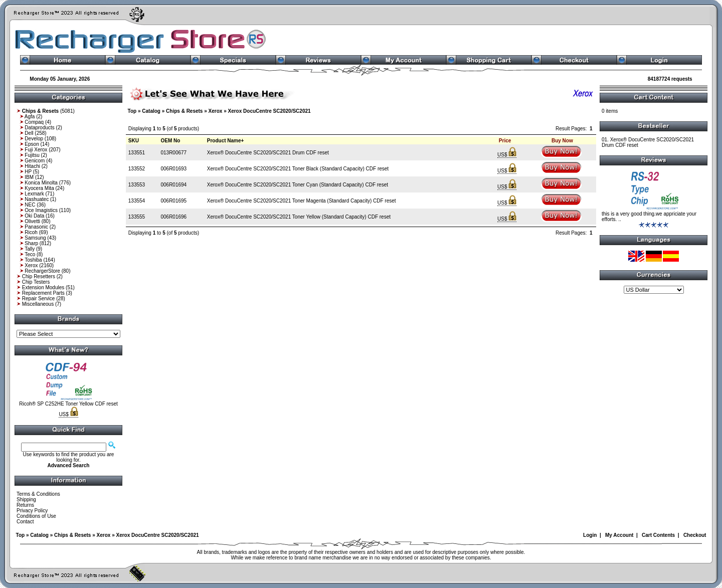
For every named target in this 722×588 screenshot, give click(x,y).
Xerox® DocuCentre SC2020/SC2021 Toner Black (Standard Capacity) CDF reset (298, 169)
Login (590, 535)
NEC (30, 205)
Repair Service (39, 299)
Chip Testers (36, 282)
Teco (30, 254)
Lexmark (34, 194)
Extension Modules (43, 287)
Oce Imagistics (41, 210)
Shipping (26, 500)
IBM (29, 177)
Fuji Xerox (36, 150)
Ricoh (31, 232)
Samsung (35, 238)
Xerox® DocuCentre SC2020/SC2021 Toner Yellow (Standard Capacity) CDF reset (299, 217)
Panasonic (36, 227)
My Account (619, 535)
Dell (29, 133)
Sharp (31, 243)
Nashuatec (37, 199)
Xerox (31, 265)
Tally (30, 249)
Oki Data (34, 216)
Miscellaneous (38, 304)
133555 (137, 217)
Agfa (30, 117)
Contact (25, 522)
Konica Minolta (41, 183)
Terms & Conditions (38, 494)
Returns (25, 505)
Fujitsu (32, 155)
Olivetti (32, 221)
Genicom (35, 161)
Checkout (695, 535)
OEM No (170, 141)
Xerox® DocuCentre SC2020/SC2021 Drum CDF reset (268, 153)
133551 (137, 153)
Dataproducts (39, 128)
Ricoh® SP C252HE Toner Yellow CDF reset (68, 404)
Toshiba (33, 260)
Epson (32, 144)
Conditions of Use (36, 516)
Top (132, 111)
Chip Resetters (39, 276)
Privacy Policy (32, 511)
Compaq (34, 122)
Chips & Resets (184, 111)
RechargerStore (42, 271)
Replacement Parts (43, 293)
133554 (137, 201)
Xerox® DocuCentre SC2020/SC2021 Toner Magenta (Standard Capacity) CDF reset (302, 201)
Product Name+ (226, 141)
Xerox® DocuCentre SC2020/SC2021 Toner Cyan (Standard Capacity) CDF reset (298, 185)
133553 (137, 185)
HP (28, 172)
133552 (137, 169)
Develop (34, 139)
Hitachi (32, 166)
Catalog (151, 111)
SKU (134, 141)
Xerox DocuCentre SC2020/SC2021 (269, 111)
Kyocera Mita (39, 188)
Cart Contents (658, 535)
